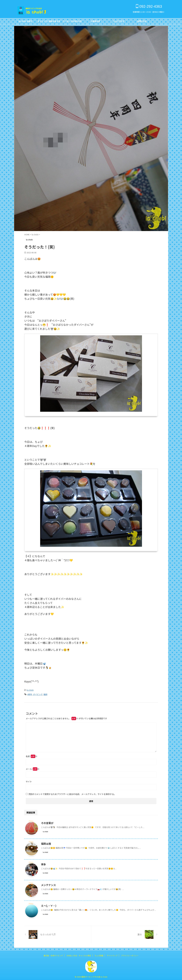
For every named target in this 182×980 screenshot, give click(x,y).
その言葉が (47, 822)
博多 (43, 863)
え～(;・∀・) (48, 905)
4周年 (30, 694)
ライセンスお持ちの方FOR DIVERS (72, 22)
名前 (32, 755)
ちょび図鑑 (99, 955)
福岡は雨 (46, 843)
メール (33, 768)
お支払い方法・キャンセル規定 (79, 955)
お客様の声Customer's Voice (95, 22)
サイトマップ (112, 955)
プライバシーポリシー (130, 955)
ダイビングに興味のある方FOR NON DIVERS (49, 22)
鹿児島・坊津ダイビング (53, 955)
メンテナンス (48, 884)
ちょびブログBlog (119, 22)
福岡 (45, 694)
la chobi (30, 690)
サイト (29, 781)
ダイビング (38, 694)
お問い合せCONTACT (142, 22)
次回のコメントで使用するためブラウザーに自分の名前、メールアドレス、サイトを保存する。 (72, 793)
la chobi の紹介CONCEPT (26, 22)
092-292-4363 (149, 6)
